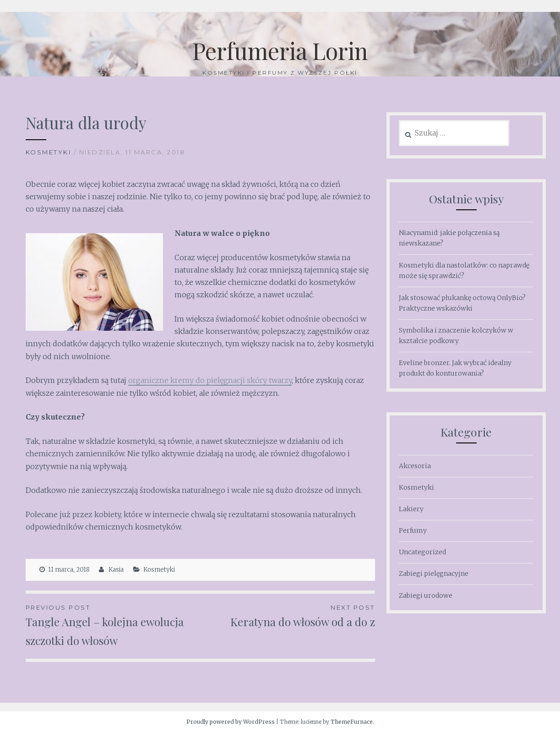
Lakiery (411, 509)
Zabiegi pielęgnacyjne (434, 574)
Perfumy (413, 530)
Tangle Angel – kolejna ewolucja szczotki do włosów (113, 625)
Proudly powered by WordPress (231, 722)
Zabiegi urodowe (426, 595)
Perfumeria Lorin (280, 51)
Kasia (116, 570)
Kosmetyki (49, 152)
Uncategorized (422, 552)
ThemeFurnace (352, 722)
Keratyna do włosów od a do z (288, 616)
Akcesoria (415, 466)
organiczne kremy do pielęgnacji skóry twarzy (210, 380)
